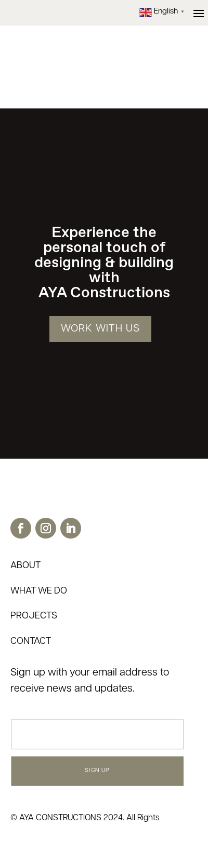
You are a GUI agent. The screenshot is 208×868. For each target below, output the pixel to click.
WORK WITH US (100, 329)
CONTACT (31, 642)
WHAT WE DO (39, 591)
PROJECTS (34, 616)
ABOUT (25, 566)
